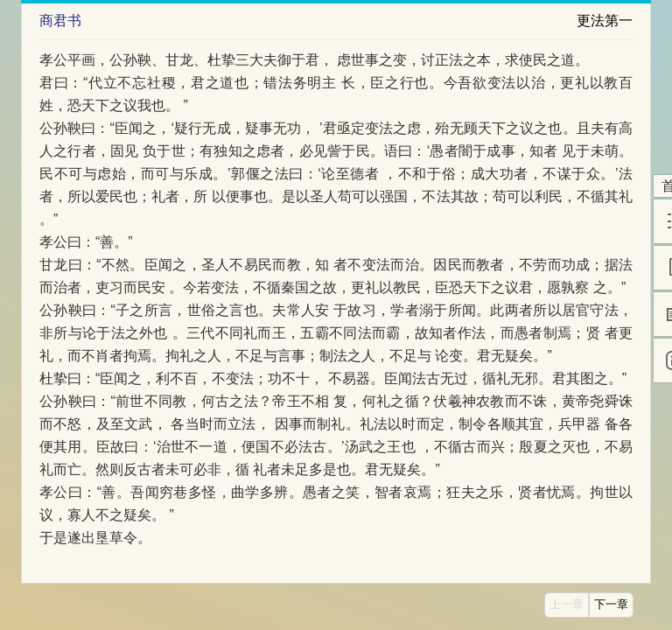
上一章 (567, 605)
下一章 (611, 605)
